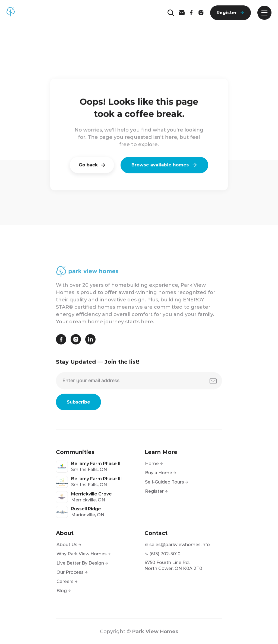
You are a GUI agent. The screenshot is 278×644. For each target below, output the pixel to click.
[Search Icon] (171, 13)
